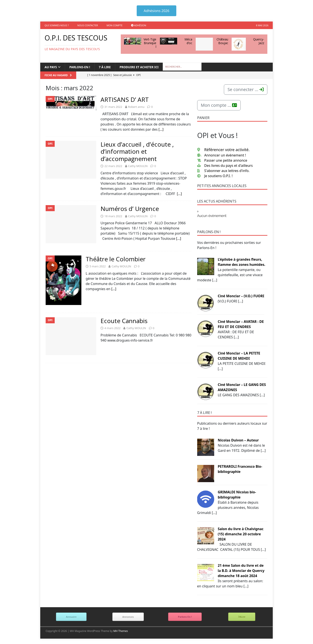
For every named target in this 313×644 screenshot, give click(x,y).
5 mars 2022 (98, 266)
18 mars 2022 (113, 216)
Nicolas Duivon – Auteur (238, 440)
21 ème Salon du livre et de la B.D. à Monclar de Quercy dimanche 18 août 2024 (241, 571)
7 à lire (105, 67)
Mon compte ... (219, 105)
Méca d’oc (188, 41)
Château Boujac (222, 41)
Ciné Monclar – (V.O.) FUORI (241, 296)
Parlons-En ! (185, 617)
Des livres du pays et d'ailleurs (225, 166)
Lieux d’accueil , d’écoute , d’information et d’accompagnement (137, 151)
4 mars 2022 (112, 328)
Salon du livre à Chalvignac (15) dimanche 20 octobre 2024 (241, 534)
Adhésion (139, 25)
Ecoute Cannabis (124, 321)
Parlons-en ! (80, 67)
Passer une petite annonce (222, 160)
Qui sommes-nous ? (57, 25)
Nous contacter (88, 25)
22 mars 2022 (113, 166)
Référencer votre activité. (223, 150)
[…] (161, 129)
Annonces (128, 617)
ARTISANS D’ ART (125, 99)
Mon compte (115, 25)
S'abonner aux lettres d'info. (223, 171)
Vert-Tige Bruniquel (150, 43)
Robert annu (136, 107)
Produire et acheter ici (139, 67)
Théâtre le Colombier (116, 259)
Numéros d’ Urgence (130, 209)
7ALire (242, 617)
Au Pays (51, 67)
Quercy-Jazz (259, 41)
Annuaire (71, 617)
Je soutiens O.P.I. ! (215, 176)
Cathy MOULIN (138, 166)
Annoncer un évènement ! (222, 155)
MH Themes (121, 631)
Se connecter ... (246, 89)
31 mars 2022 (113, 107)
